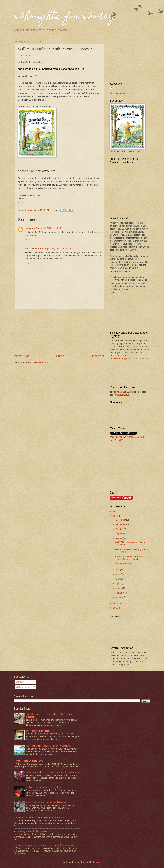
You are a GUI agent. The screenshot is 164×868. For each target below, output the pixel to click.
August (119, 538)
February (120, 593)
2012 (116, 516)
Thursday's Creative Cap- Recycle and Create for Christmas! (45, 845)
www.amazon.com (27, 93)
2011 (116, 603)
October (120, 529)
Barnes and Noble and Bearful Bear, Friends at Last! (130, 558)
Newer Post (23, 356)
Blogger (97, 862)
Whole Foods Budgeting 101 (29, 761)
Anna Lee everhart (34, 249)
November (121, 524)
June (118, 574)
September (121, 534)
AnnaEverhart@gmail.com (122, 359)
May (118, 579)
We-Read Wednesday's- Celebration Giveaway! (49, 746)
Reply (28, 239)
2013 (116, 511)
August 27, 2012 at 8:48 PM (58, 249)
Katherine (30, 228)
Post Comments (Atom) (39, 362)
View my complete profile (122, 93)
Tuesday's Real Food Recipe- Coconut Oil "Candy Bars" (53, 772)
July (118, 570)
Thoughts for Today (65, 17)
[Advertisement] (59, 331)
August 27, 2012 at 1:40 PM (49, 228)
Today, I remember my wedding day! (43, 787)
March (119, 588)
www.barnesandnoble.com (53, 93)
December (121, 520)
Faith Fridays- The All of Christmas (30, 831)
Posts (20, 682)
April (118, 583)
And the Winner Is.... (125, 564)
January (120, 597)
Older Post (97, 356)
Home (60, 356)
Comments (22, 687)
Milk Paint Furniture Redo (38, 731)
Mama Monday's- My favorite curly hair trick (47, 802)
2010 (116, 608)
